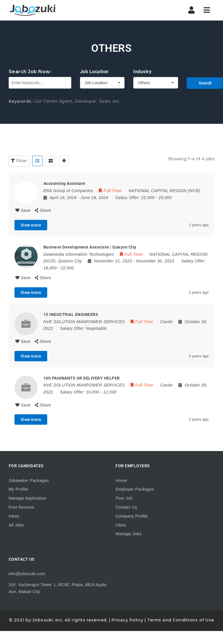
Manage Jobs (129, 534)
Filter (19, 161)
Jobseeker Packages (29, 481)
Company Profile (132, 516)
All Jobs (16, 525)
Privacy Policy (127, 620)
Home (121, 481)
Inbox (14, 516)
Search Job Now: (30, 72)
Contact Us (126, 507)
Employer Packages (135, 489)
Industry (142, 72)
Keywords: (21, 101)
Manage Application (28, 498)
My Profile (18, 489)
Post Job (124, 498)
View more (31, 225)
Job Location (94, 72)
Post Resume (22, 507)
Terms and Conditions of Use (181, 620)
